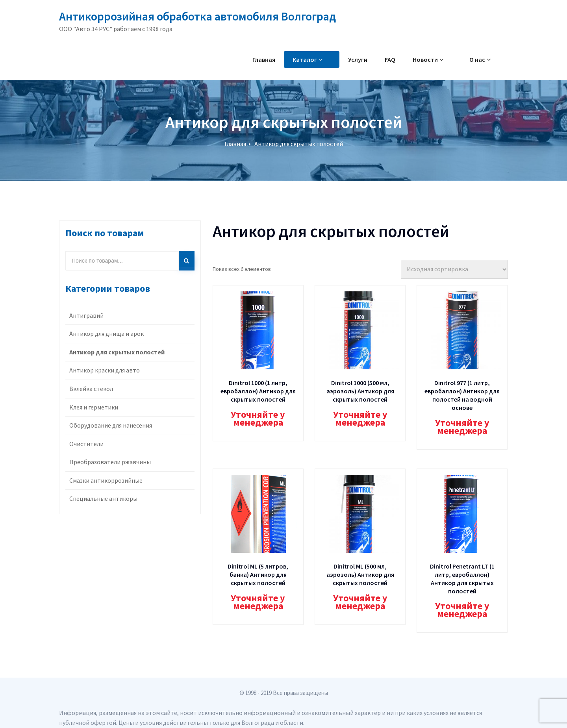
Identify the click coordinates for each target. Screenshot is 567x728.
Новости (445, 59)
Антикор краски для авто (105, 370)
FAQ (407, 59)
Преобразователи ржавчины (110, 462)
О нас (489, 59)
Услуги (375, 59)
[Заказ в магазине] (454, 269)
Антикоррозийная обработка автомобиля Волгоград (197, 16)
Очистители (86, 444)
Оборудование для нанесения (111, 425)
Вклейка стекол (91, 389)
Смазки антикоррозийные (106, 480)
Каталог (333, 59)
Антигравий (86, 315)
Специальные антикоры (103, 498)
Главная (289, 59)
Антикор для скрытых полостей (299, 144)
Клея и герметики (94, 407)
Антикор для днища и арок (107, 333)
